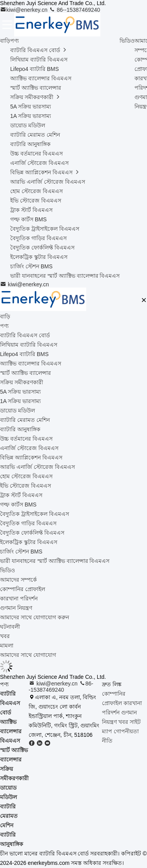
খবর (5, 636)
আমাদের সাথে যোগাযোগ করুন (34, 617)
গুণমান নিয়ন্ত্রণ (16, 608)
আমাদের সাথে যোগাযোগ (28, 655)
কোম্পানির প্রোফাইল (23, 589)
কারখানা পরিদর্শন (19, 599)
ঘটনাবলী (10, 627)
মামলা (7, 646)
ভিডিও (127, 41)
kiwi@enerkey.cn (24, 10)
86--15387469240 (74, 10)
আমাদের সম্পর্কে (18, 580)
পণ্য (15, 41)
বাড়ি (5, 41)
